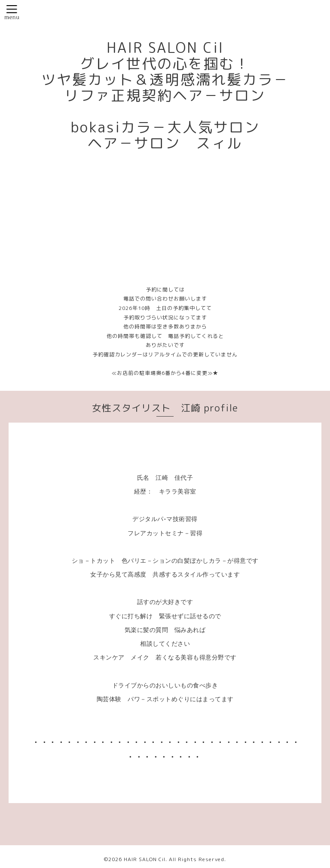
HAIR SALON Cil (145, 859)
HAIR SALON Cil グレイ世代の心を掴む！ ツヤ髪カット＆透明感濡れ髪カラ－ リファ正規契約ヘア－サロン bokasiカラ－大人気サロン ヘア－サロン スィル (165, 95)
